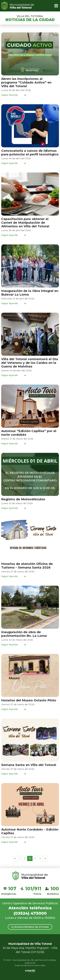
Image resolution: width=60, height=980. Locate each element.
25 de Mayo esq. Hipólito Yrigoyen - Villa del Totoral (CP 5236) (30, 948)
